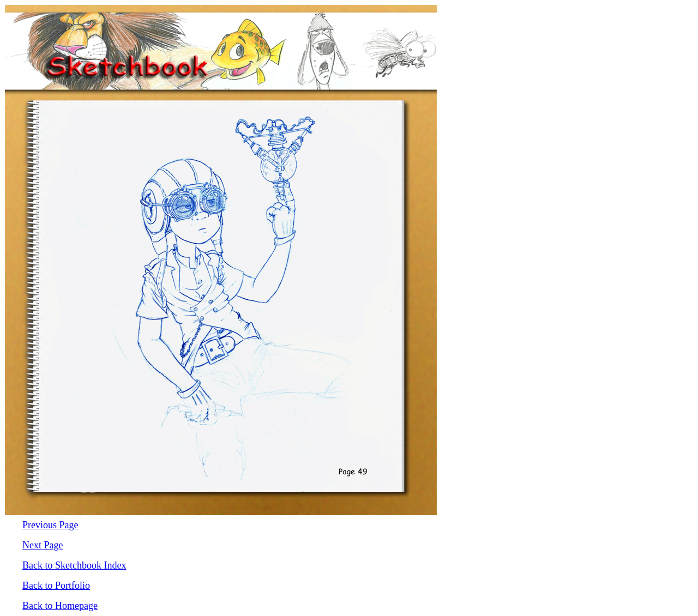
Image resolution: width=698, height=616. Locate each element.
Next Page (43, 545)
